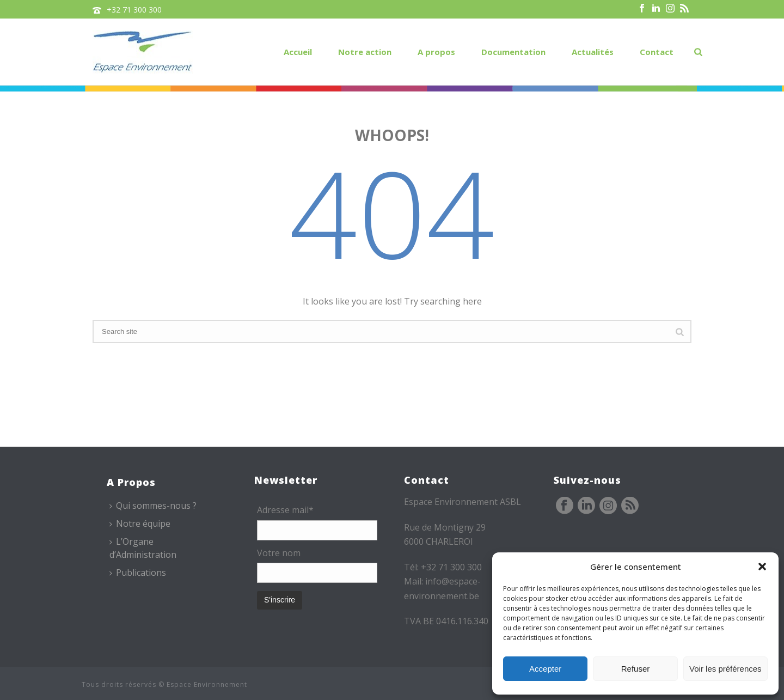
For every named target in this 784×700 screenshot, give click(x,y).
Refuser (636, 669)
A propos (436, 52)
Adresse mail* (285, 510)
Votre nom (279, 553)
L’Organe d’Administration (143, 548)
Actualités (593, 52)
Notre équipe (140, 524)
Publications (138, 573)
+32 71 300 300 (134, 10)
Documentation (513, 52)
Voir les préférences (725, 669)
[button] (762, 567)
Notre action (365, 52)
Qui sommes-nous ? (153, 506)
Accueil (298, 52)
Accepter (545, 669)
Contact (657, 52)
